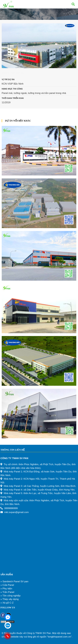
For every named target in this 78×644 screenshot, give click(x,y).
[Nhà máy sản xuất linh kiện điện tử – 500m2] (39, 414)
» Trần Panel (7, 592)
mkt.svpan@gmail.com (16, 512)
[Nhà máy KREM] (39, 308)
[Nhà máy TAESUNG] (39, 256)
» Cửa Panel (7, 585)
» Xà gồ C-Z (7, 603)
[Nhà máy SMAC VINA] (39, 151)
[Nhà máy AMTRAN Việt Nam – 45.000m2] (39, 361)
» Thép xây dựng (10, 599)
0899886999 (11, 508)
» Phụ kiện (6, 589)
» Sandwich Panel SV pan (14, 581)
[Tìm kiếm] (73, 4)
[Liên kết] (8, 4)
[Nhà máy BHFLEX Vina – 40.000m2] (39, 203)
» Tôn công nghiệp (10, 596)
